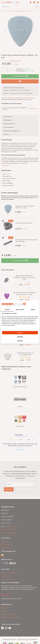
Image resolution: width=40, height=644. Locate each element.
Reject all (20, 341)
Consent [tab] (7, 310)
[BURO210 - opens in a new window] (32, 304)
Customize (20, 337)
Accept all (20, 333)
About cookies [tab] (20, 310)
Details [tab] (33, 310)
